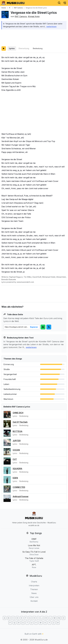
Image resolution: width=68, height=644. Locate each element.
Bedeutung (38, 48)
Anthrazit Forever (21, 496)
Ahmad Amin (34, 16)
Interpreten (34, 586)
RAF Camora (21, 16)
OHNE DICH (18, 413)
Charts (34, 582)
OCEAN (16, 450)
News (34, 593)
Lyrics (12, 48)
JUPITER (17, 441)
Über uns (34, 597)
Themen (34, 589)
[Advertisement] (34, 37)
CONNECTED (19, 487)
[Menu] (65, 3)
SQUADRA (17, 469)
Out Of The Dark (20, 422)
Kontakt (34, 601)
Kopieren (34, 327)
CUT (15, 459)
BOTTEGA (18, 431)
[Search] (59, 3)
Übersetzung (24, 48)
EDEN (15, 478)
